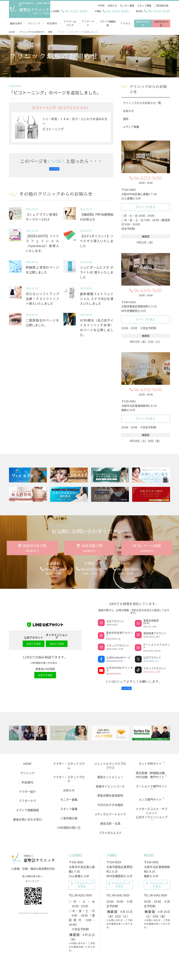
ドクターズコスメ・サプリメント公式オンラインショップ (152, 810)
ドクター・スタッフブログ (69, 775)
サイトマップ (33, 879)
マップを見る (146, 206)
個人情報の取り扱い (33, 875)
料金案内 (52, 23)
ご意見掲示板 (69, 815)
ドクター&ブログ (70, 23)
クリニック (34, 23)
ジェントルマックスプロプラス (110, 762)
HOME (27, 760)
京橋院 (111, 852)
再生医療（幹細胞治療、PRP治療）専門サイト (152, 771)
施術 (126, 118)
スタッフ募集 (69, 805)
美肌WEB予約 (161, 23)
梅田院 (149, 852)
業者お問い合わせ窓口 (27, 816)
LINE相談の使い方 (69, 824)
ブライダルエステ (110, 829)
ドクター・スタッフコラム (69, 762)
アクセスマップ (82, 881)
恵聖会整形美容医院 (110, 792)
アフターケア (88, 23)
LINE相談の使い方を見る (45, 661)
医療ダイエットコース (110, 783)
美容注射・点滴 (110, 820)
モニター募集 (69, 796)
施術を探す (16, 23)
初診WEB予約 (143, 23)
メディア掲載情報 (107, 23)
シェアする (54, 168)
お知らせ (128, 110)
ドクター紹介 (27, 788)
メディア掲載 (131, 126)
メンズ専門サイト (152, 796)
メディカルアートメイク (110, 811)
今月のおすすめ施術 (110, 801)
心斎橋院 (76, 852)
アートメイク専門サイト (152, 784)
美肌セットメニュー (110, 773)
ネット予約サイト (152, 760)
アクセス (125, 23)
